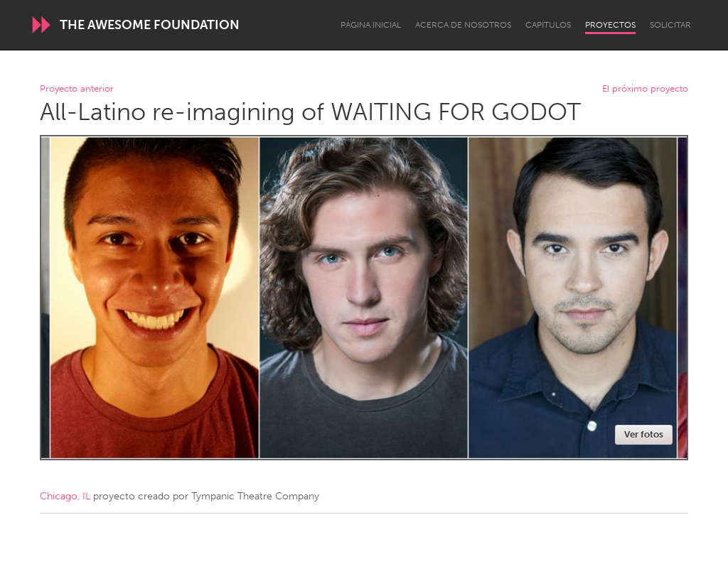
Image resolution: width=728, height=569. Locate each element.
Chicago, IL (65, 496)
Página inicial (371, 25)
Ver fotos (644, 434)
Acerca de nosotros (463, 25)
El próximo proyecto (645, 89)
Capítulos (548, 25)
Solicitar (670, 25)
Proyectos (610, 25)
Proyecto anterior (77, 89)
